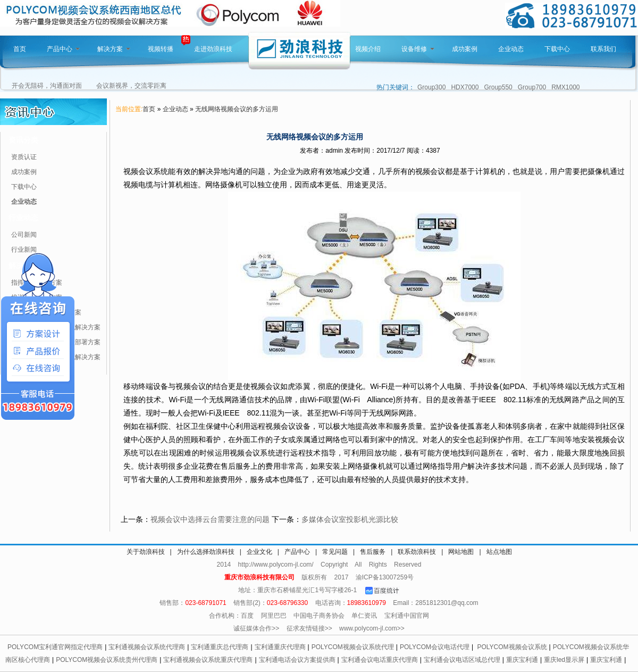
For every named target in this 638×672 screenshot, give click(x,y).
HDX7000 (465, 87)
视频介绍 (368, 49)
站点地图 (499, 552)
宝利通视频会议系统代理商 (147, 647)
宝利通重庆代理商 (280, 647)
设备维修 (418, 49)
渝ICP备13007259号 (385, 577)
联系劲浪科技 (417, 552)
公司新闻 (24, 235)
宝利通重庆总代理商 (220, 647)
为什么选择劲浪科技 (206, 552)
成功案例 (465, 49)
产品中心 (63, 49)
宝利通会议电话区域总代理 (462, 660)
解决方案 (114, 49)
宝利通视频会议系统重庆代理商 (208, 660)
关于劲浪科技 (146, 552)
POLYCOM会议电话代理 (435, 647)
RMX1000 (565, 87)
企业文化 (259, 552)
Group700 (532, 87)
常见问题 (335, 552)
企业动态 (511, 49)
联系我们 (603, 49)
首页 (20, 49)
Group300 (431, 87)
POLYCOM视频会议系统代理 (353, 647)
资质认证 (24, 157)
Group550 (498, 87)
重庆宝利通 (522, 660)
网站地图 (461, 552)
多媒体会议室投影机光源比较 (350, 519)
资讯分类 (23, 140)
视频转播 (161, 49)
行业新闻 (24, 250)
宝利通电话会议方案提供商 (297, 660)
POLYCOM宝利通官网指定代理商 (55, 647)
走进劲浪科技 (213, 49)
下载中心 (557, 49)
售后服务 (373, 552)
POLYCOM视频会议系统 (512, 647)
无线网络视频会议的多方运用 (237, 109)
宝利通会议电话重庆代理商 (380, 660)
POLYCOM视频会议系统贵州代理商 (107, 660)
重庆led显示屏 (564, 660)
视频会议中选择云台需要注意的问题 (210, 519)
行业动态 (23, 218)
